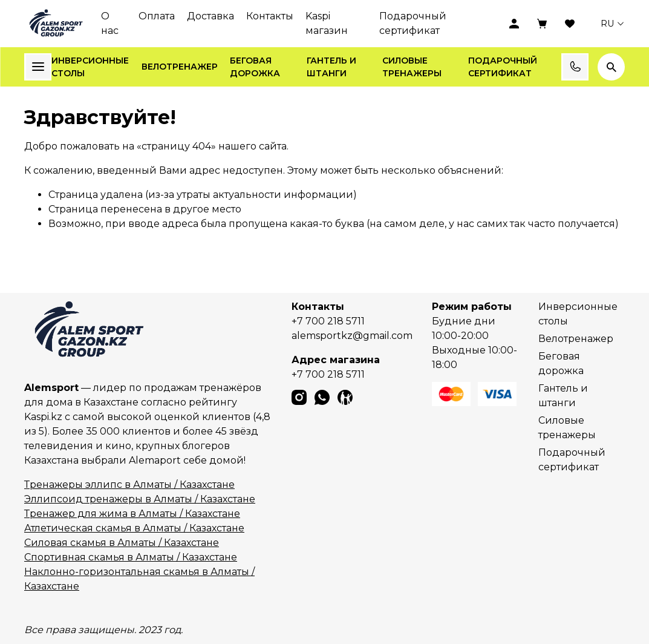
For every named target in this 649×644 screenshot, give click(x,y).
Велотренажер (180, 67)
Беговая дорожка (255, 67)
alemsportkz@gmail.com (352, 336)
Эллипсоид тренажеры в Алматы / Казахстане (140, 499)
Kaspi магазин (327, 23)
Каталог (38, 67)
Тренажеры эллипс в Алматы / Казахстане (129, 485)
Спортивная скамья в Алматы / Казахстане (131, 557)
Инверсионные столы (90, 67)
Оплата (157, 16)
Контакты (270, 16)
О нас (110, 23)
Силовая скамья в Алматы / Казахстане (122, 543)
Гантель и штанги (331, 67)
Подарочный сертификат (413, 23)
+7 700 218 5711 (328, 321)
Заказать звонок (575, 67)
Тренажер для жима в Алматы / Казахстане (132, 514)
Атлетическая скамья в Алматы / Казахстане (134, 528)
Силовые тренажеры (412, 67)
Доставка (210, 16)
